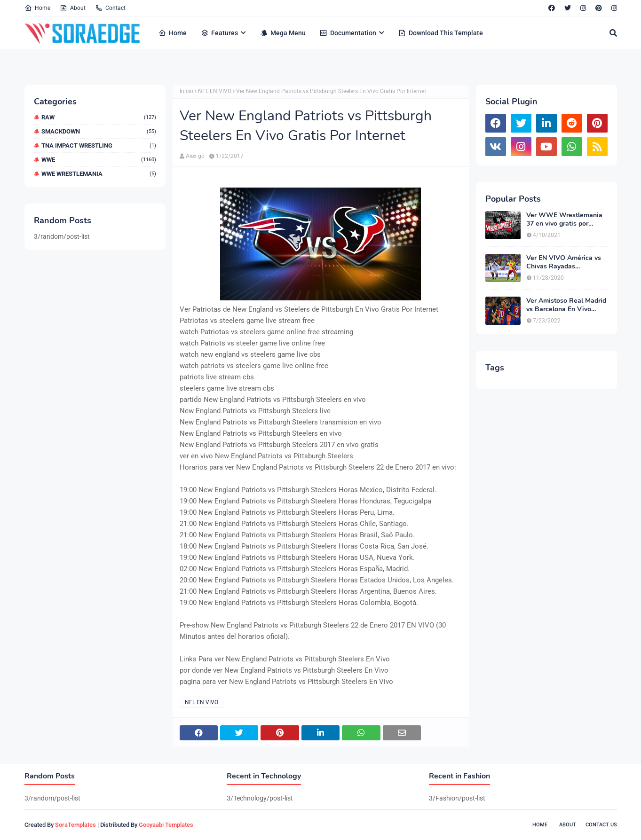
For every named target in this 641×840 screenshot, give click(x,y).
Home (37, 8)
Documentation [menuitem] (348, 33)
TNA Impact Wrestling (99, 145)
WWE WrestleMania (99, 174)
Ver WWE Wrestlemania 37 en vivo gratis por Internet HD (564, 220)
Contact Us (601, 825)
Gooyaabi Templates (166, 825)
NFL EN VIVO (215, 91)
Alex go (195, 156)
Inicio (186, 91)
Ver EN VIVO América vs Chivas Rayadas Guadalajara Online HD (564, 262)
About (73, 8)
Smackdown (99, 131)
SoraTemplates (75, 825)
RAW (99, 117)
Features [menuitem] (219, 33)
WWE (99, 160)
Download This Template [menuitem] (441, 33)
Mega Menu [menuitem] (283, 33)
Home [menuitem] (173, 33)
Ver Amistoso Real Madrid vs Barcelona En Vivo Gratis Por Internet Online (566, 305)
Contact (110, 8)
